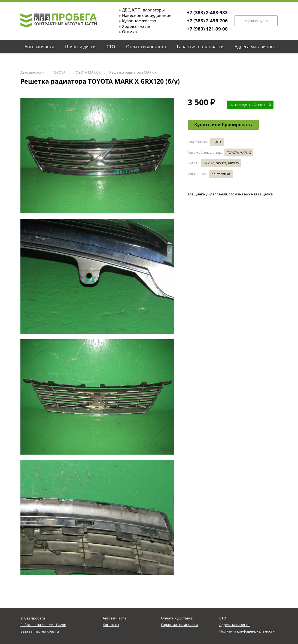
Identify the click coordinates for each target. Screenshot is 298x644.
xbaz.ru (53, 631)
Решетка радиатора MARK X (133, 72)
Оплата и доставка (177, 618)
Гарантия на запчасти (179, 625)
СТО (223, 618)
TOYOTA (59, 72)
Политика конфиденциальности (247, 631)
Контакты (111, 625)
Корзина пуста (256, 21)
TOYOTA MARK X (87, 72)
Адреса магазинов (235, 625)
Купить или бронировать (223, 125)
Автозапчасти (32, 72)
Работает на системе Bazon (43, 625)
